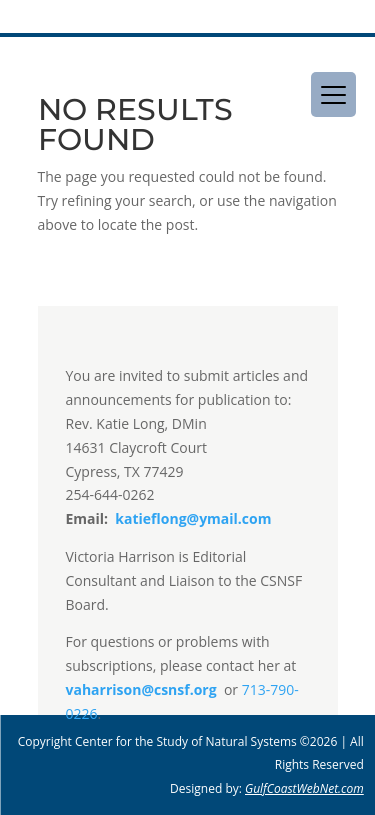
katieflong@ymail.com (192, 518)
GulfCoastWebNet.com (304, 788)
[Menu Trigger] (333, 94)
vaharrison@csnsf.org (141, 689)
